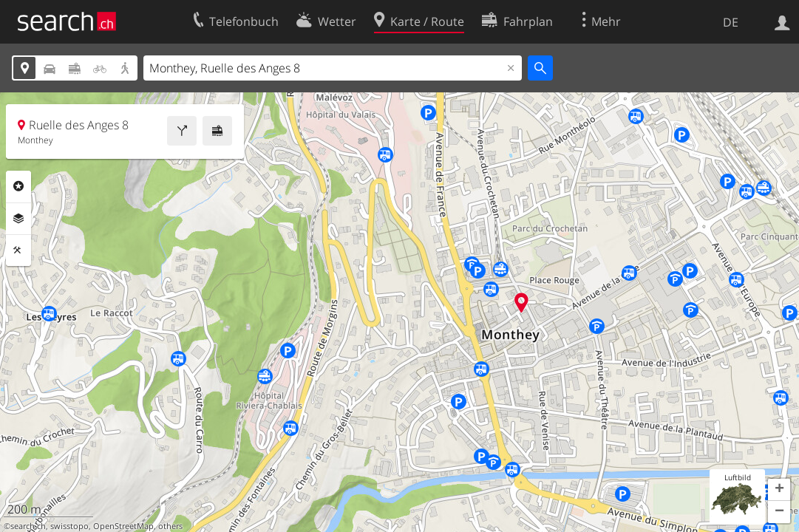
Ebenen (18, 219)
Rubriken (18, 186)
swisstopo (69, 526)
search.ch (28, 526)
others (170, 526)
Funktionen (18, 250)
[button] (779, 490)
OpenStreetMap (123, 526)
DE (731, 22)
